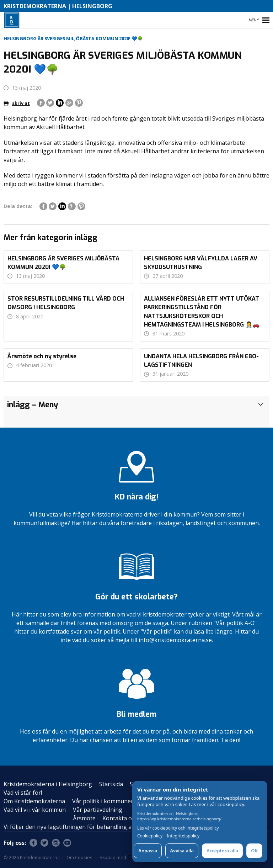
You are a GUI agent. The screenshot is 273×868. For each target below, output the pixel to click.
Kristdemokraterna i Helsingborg (48, 784)
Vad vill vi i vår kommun (35, 810)
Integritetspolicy (183, 836)
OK (254, 851)
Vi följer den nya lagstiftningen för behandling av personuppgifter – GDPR (103, 827)
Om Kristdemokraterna (34, 801)
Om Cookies (79, 857)
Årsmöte (84, 818)
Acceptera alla (222, 851)
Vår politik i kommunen (103, 801)
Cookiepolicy (150, 836)
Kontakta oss (120, 818)
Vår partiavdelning (98, 810)
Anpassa (148, 851)
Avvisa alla (182, 851)
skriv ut (17, 103)
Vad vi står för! (23, 793)
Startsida (111, 784)
